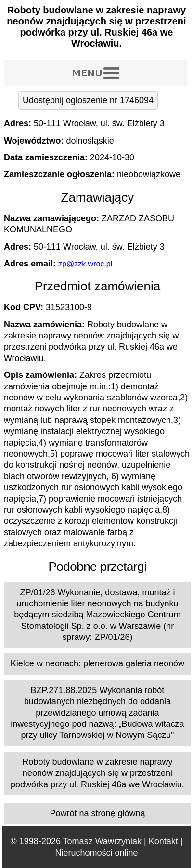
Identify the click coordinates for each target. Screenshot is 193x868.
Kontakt (163, 841)
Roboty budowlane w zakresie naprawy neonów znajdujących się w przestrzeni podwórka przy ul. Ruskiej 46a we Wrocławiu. (97, 773)
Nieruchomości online (96, 853)
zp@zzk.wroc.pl (85, 264)
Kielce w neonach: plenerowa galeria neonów (97, 663)
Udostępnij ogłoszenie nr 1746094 (88, 100)
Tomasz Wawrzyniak (102, 841)
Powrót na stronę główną (97, 813)
